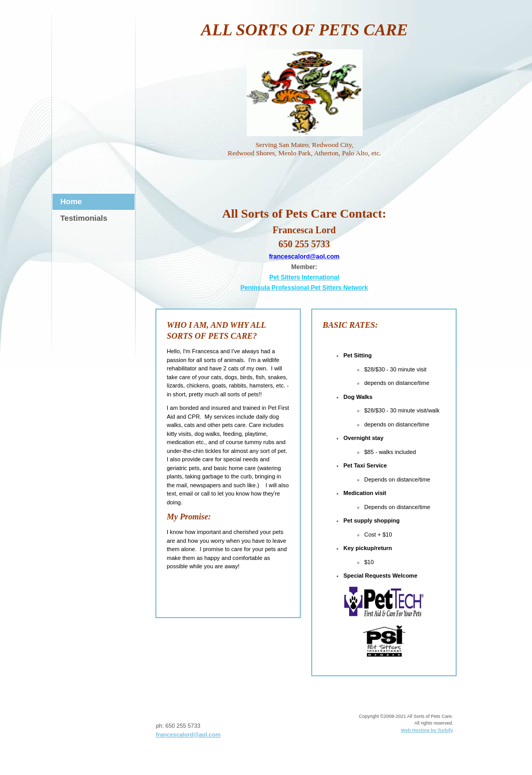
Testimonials (84, 218)
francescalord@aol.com (188, 734)
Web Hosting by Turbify (427, 730)
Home (71, 201)
